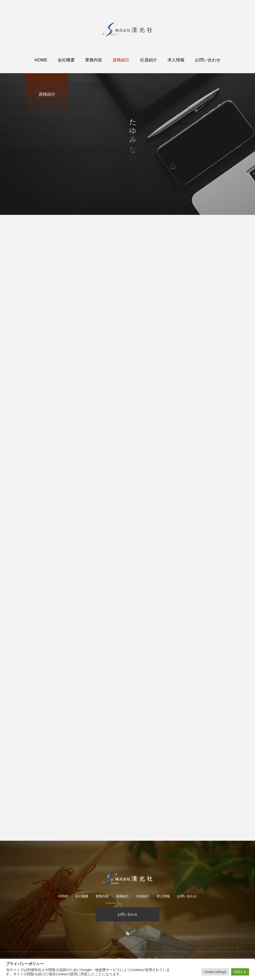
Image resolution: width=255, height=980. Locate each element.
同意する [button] (240, 972)
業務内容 (94, 60)
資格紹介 (121, 60)
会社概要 (66, 60)
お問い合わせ (208, 60)
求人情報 (176, 60)
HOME (41, 60)
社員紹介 (149, 60)
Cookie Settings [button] (215, 972)
